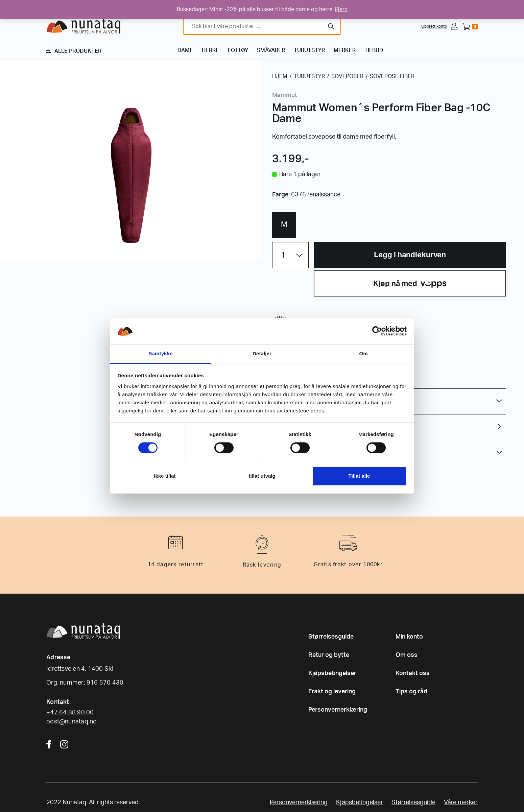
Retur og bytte (329, 655)
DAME (185, 50)
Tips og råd (411, 692)
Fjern (341, 9)
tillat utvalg (262, 476)
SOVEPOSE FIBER (392, 76)
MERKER (345, 50)
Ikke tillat (165, 476)
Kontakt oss (413, 673)
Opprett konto (434, 26)
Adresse (58, 658)
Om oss (407, 655)
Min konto (409, 637)
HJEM (280, 76)
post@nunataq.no (72, 722)
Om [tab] (363, 353)
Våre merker (461, 803)
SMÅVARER (271, 50)
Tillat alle (359, 476)
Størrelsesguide (331, 637)
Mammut (285, 95)
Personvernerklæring (338, 710)
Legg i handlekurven (410, 255)
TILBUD (374, 50)
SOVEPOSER (347, 76)
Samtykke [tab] (161, 353)
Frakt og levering (332, 692)
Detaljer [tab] (262, 353)
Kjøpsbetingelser (332, 673)
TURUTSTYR (309, 50)
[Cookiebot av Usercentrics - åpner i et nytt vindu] (377, 331)
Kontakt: (58, 702)
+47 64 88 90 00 (70, 713)
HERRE (210, 50)
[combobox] (262, 26)
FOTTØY (238, 50)
